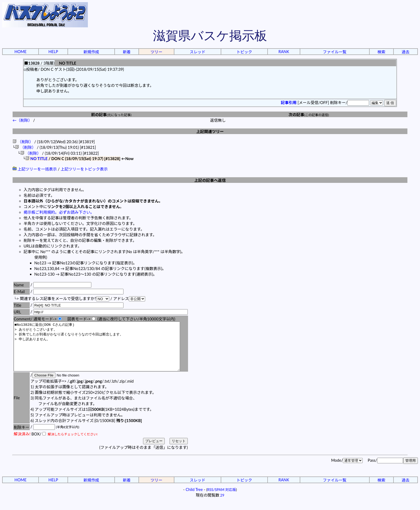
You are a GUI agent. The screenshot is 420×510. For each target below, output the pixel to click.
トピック (244, 52)
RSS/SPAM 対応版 (222, 500)
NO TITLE (37, 159)
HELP (53, 52)
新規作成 (91, 52)
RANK (284, 52)
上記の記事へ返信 (210, 181)
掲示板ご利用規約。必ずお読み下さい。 (59, 213)
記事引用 (289, 103)
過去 (405, 52)
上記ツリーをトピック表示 (84, 170)
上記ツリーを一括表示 (35, 170)
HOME (20, 52)
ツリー (156, 52)
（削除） (23, 142)
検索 (381, 52)
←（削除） (22, 120)
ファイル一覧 (335, 52)
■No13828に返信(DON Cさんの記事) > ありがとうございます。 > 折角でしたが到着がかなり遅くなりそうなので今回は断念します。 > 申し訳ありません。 (107, 352)
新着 (127, 52)
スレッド (198, 52)
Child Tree (194, 500)
